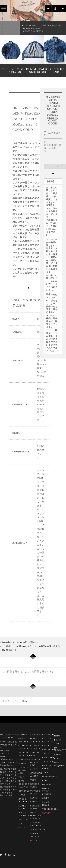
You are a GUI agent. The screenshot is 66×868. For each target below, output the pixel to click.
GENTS (33, 25)
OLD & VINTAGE (32, 28)
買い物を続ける (9, 650)
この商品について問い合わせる (17, 646)
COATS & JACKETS (52, 25)
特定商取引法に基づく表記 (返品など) (20, 642)
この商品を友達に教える (48, 646)
